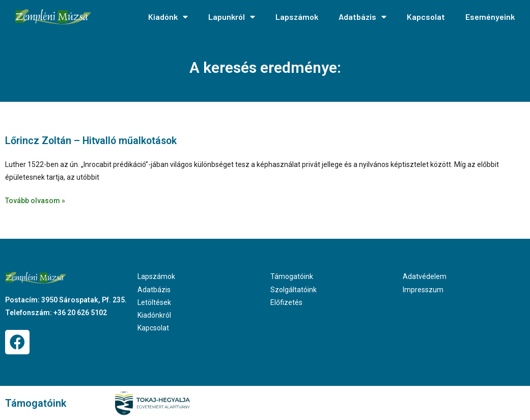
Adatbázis (362, 17)
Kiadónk (168, 17)
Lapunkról (232, 17)
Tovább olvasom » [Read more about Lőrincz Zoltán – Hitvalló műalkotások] (35, 201)
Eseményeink (490, 17)
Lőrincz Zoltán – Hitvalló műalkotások (93, 141)
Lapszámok (297, 17)
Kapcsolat (426, 17)
